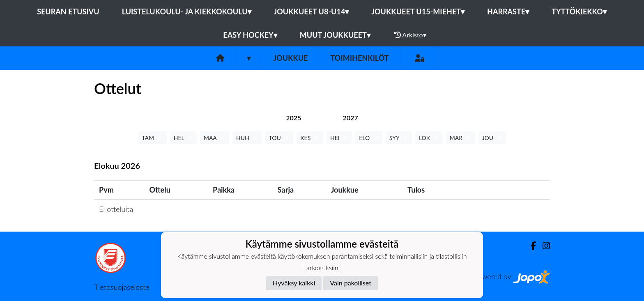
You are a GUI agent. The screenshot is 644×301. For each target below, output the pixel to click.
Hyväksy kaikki (294, 283)
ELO (369, 138)
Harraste (508, 11)
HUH (247, 138)
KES (310, 138)
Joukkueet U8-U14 (312, 11)
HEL (183, 138)
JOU (492, 138)
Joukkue (290, 58)
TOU (279, 138)
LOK (429, 138)
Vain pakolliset (351, 283)
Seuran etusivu (68, 11)
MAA (215, 138)
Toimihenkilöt (359, 58)
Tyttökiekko (579, 11)
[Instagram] (543, 246)
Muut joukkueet (335, 35)
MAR (461, 138)
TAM (152, 138)
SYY (399, 138)
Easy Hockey (250, 35)
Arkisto (410, 35)
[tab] (293, 118)
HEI (339, 138)
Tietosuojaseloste (122, 287)
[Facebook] (530, 246)
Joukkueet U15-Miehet (418, 11)
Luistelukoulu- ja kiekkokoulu (187, 11)
